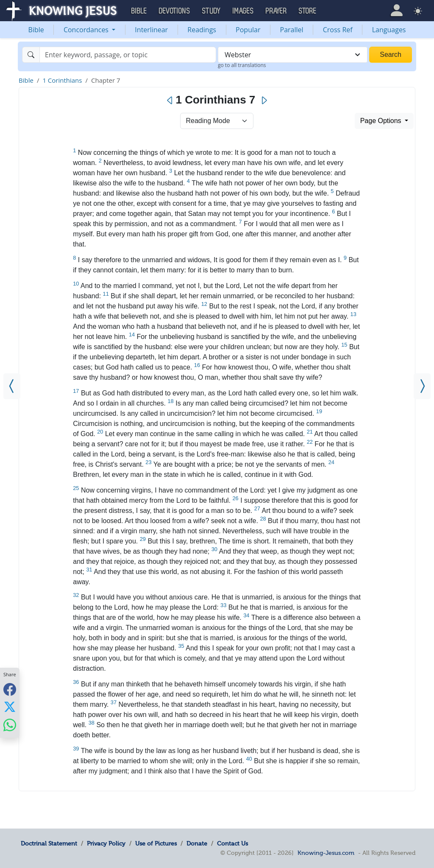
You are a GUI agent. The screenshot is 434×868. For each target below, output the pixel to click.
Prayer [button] (276, 11)
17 (76, 391)
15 (344, 345)
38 (92, 723)
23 (148, 462)
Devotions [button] (175, 11)
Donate (197, 843)
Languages (389, 30)
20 (100, 432)
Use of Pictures (156, 843)
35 (181, 646)
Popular (248, 30)
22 (310, 442)
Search (391, 55)
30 (214, 549)
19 (319, 411)
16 (197, 365)
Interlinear (151, 30)
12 (204, 304)
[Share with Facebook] (10, 689)
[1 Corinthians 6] (12, 386)
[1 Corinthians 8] (422, 386)
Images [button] (243, 11)
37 (114, 702)
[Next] (264, 101)
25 (76, 488)
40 (249, 759)
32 (76, 595)
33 (223, 605)
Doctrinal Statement (49, 843)
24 (331, 462)
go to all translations (242, 65)
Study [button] (211, 11)
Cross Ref (338, 30)
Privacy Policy (106, 843)
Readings (202, 30)
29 (143, 539)
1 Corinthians (62, 80)
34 (246, 615)
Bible (36, 30)
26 (235, 498)
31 (89, 570)
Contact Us (232, 843)
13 (353, 314)
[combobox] (293, 55)
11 (106, 294)
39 (76, 749)
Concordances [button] (87, 30)
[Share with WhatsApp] (10, 725)
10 (76, 284)
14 (132, 335)
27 (257, 508)
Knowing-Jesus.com (326, 853)
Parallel (292, 30)
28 (263, 519)
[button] (396, 10)
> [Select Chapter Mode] (217, 121)
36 (76, 682)
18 (171, 401)
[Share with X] (10, 707)
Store (308, 11)
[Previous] (170, 101)
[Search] (128, 55)
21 (310, 432)
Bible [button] (139, 11)
